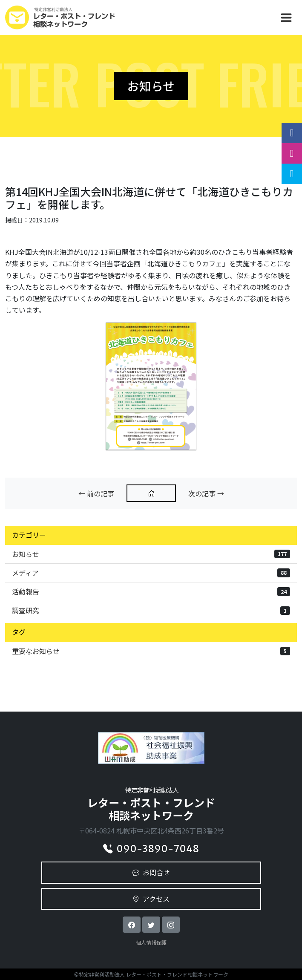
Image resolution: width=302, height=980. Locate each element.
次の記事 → (206, 493)
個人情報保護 (151, 942)
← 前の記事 (96, 493)
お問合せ (151, 872)
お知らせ (151, 554)
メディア (151, 573)
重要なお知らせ (151, 651)
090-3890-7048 (151, 849)
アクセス (151, 899)
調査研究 (151, 610)
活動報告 (151, 591)
